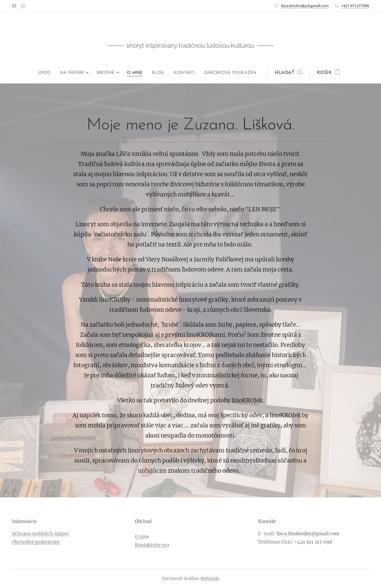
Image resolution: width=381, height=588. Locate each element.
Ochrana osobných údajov (40, 534)
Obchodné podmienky (36, 542)
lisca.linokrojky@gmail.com (305, 6)
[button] (298, 73)
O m (139, 537)
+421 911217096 (355, 6)
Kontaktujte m (151, 545)
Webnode (210, 578)
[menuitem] (38, 73)
